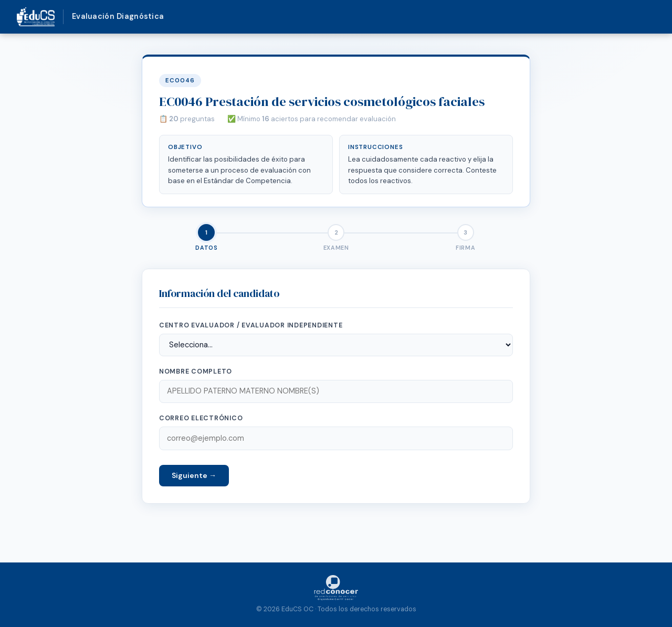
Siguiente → (194, 475)
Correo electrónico (201, 418)
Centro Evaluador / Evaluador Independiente (251, 325)
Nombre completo (196, 371)
